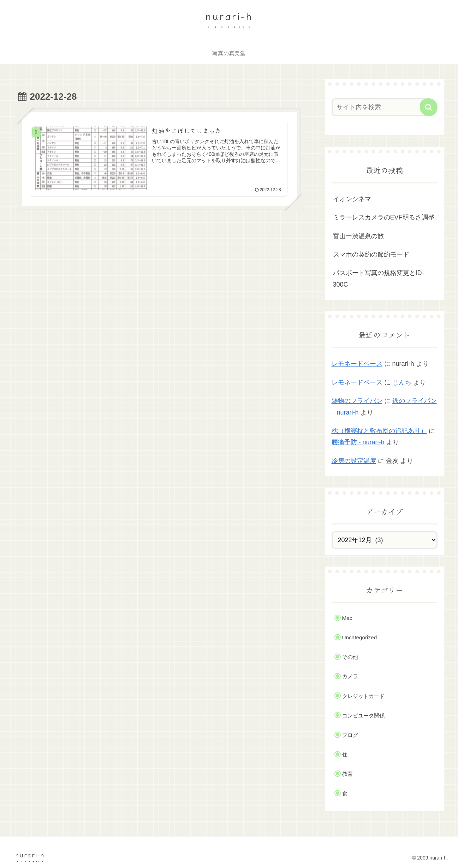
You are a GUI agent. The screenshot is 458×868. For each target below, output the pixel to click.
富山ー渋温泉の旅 (358, 236)
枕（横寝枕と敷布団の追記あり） (379, 431)
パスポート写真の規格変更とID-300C (379, 278)
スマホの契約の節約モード (371, 254)
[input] (380, 107)
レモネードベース (357, 364)
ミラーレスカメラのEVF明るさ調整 (384, 217)
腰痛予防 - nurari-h (358, 442)
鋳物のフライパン (357, 401)
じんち (402, 382)
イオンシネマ (352, 199)
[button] (429, 107)
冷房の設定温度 (354, 461)
